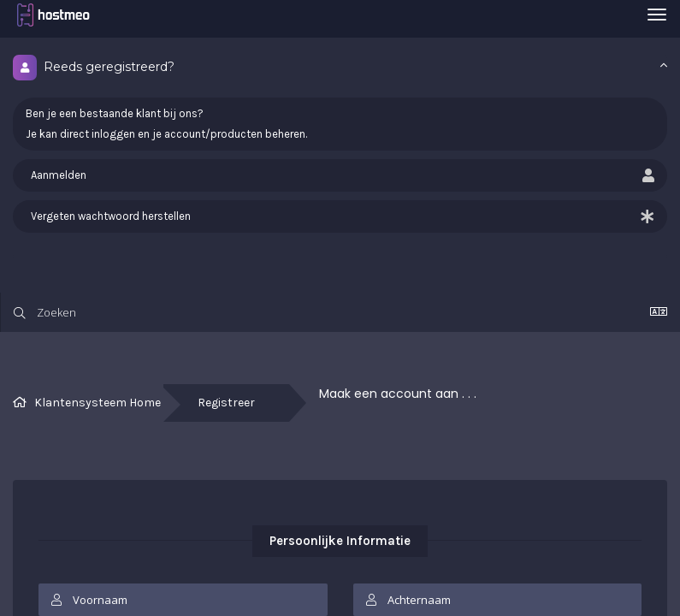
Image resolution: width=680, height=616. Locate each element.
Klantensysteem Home (98, 403)
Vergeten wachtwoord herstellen (340, 216)
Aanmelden (340, 175)
